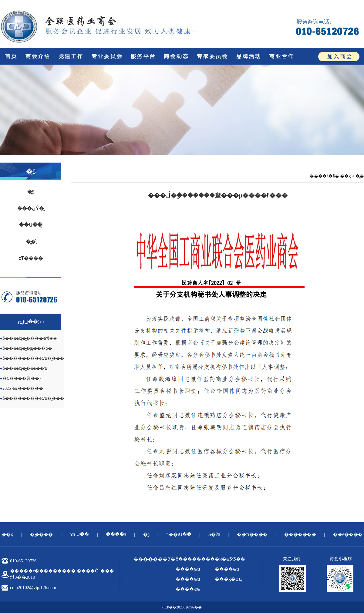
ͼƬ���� (31, 258)
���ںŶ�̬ (31, 208)
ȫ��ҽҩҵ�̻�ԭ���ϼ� (27, 348)
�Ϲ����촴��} (22, 378)
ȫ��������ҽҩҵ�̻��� (33, 358)
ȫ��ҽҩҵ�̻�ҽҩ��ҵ (25, 368)
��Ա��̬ (31, 225)
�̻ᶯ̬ (31, 192)
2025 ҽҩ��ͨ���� (23, 388)
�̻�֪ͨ (31, 242)
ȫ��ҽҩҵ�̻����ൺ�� (30, 338)
